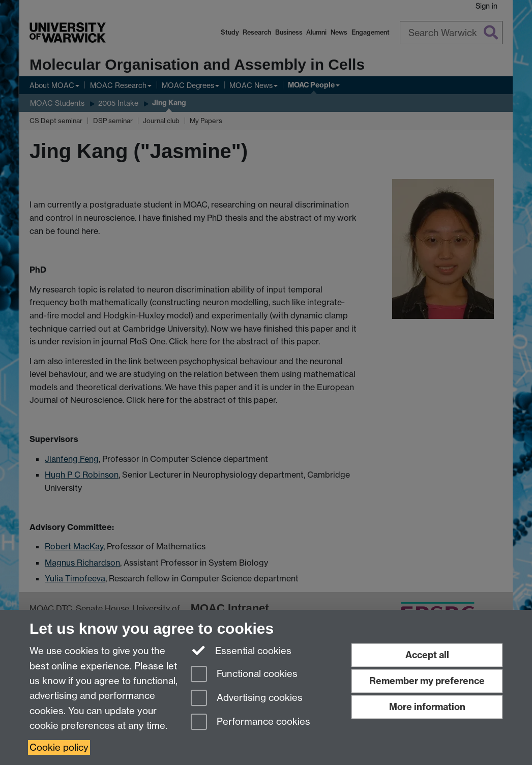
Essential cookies (241, 650)
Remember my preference (427, 681)
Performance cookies (250, 723)
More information (427, 707)
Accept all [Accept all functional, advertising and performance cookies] (427, 655)
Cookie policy (59, 747)
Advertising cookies (247, 699)
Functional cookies (244, 675)
